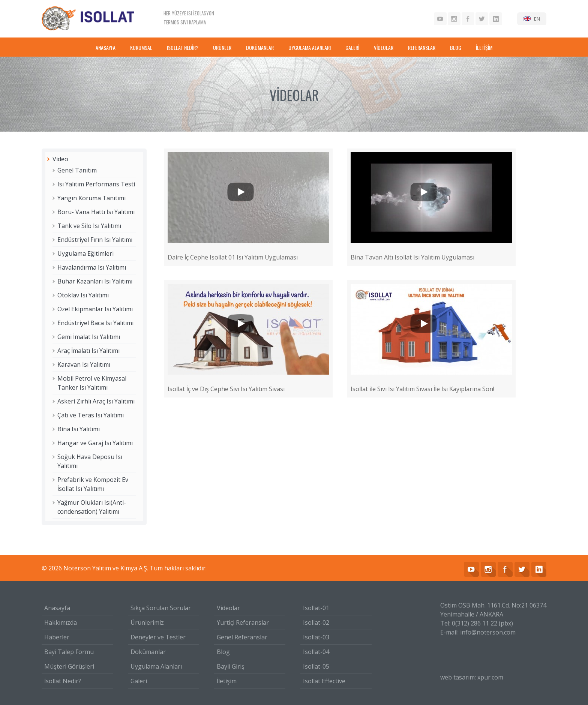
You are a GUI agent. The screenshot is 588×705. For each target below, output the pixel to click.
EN (537, 19)
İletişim (227, 681)
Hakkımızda (61, 622)
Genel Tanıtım (77, 170)
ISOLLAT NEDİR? (183, 47)
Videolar (228, 608)
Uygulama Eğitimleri (85, 253)
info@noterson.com (488, 632)
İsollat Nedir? (63, 681)
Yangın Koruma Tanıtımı (91, 198)
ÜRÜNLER (222, 47)
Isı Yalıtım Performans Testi (96, 184)
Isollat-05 (316, 666)
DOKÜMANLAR (260, 47)
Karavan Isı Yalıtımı (84, 364)
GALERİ (352, 47)
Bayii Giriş (231, 666)
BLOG (456, 47)
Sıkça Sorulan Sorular (161, 608)
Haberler (57, 637)
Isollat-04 (316, 652)
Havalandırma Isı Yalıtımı (92, 267)
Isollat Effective (324, 681)
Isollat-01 (316, 608)
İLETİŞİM (484, 47)
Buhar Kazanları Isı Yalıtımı (95, 281)
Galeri (139, 681)
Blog (223, 652)
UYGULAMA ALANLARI (310, 47)
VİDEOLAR (384, 47)
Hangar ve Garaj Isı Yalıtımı (95, 443)
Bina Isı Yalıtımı (79, 429)
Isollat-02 (316, 622)
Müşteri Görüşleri (69, 666)
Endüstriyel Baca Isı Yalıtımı (95, 323)
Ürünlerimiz (147, 622)
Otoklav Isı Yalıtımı (83, 295)
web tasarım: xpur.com (472, 677)
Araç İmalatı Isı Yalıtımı (88, 351)
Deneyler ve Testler (158, 637)
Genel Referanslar (242, 637)
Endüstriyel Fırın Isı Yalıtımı (95, 240)
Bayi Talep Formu (69, 652)
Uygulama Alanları (156, 666)
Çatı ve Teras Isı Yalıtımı (91, 415)
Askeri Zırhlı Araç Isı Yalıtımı (96, 401)
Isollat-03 (316, 637)
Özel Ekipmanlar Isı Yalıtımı (95, 309)
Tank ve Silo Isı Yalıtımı (89, 226)
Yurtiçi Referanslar (243, 622)
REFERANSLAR (422, 47)
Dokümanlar (148, 652)
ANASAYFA (106, 47)
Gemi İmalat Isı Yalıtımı (89, 337)
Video (60, 159)
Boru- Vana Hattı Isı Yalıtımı (96, 212)
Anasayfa (57, 608)
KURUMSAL (141, 47)
